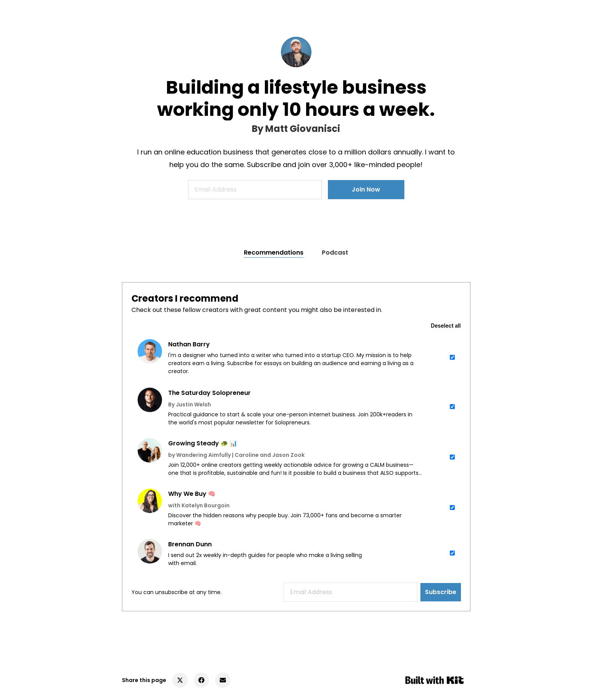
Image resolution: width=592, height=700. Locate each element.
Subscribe (441, 592)
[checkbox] (296, 357)
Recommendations (274, 253)
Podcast (335, 253)
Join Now (366, 189)
